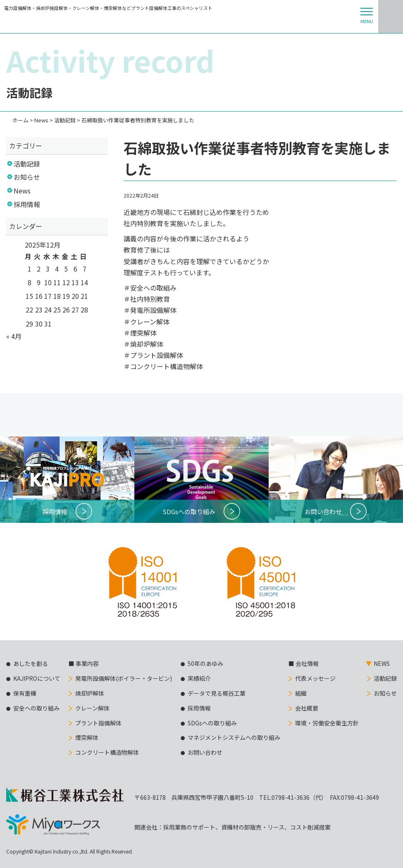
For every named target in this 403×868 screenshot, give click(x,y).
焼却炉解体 (90, 693)
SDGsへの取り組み (212, 723)
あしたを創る (31, 663)
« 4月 (14, 336)
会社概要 (307, 708)
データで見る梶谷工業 (217, 693)
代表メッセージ (315, 678)
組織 (301, 693)
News (22, 191)
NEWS (382, 663)
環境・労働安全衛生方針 (327, 723)
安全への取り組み (36, 708)
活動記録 (27, 164)
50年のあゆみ (205, 663)
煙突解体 (87, 737)
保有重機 (25, 693)
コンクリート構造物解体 (107, 752)
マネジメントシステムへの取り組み (234, 737)
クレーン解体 (92, 708)
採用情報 (27, 204)
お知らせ (27, 177)
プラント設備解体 (98, 723)
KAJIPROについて (37, 678)
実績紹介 (199, 678)
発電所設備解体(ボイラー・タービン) (124, 678)
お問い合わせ (205, 752)
